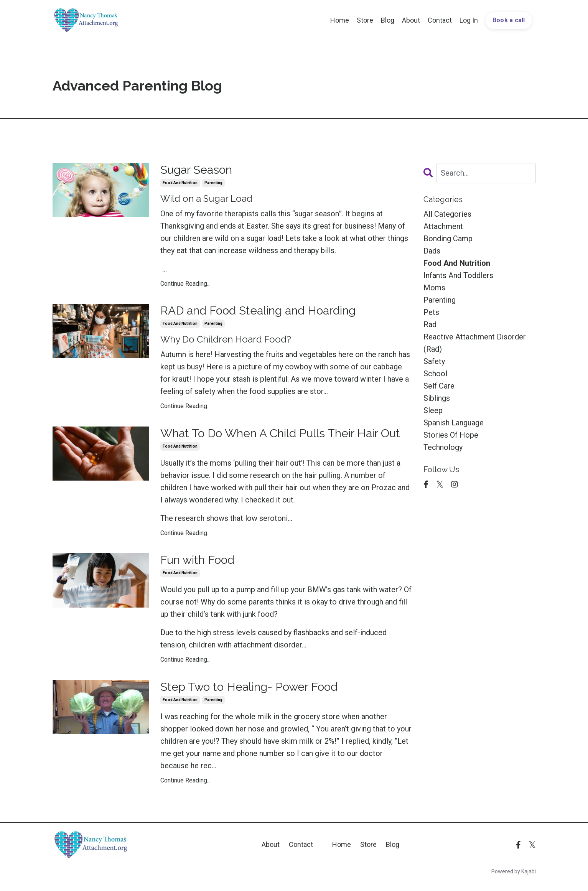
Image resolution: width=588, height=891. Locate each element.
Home (340, 20)
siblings (437, 398)
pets (431, 312)
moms (434, 288)
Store (365, 20)
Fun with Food (197, 560)
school (435, 374)
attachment (443, 226)
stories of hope (451, 435)
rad (430, 324)
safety (434, 361)
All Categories (447, 214)
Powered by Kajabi (514, 871)
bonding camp (448, 239)
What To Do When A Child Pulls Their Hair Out (280, 433)
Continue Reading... (185, 284)
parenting (213, 183)
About (411, 20)
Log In (469, 20)
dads (432, 251)
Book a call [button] (509, 20)
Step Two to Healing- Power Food (249, 687)
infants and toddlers (458, 275)
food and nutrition (180, 183)
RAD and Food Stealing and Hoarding (258, 310)
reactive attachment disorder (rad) (475, 343)
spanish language (454, 423)
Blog (388, 20)
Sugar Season (196, 170)
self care (439, 386)
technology (443, 447)
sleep (433, 410)
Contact (440, 20)
